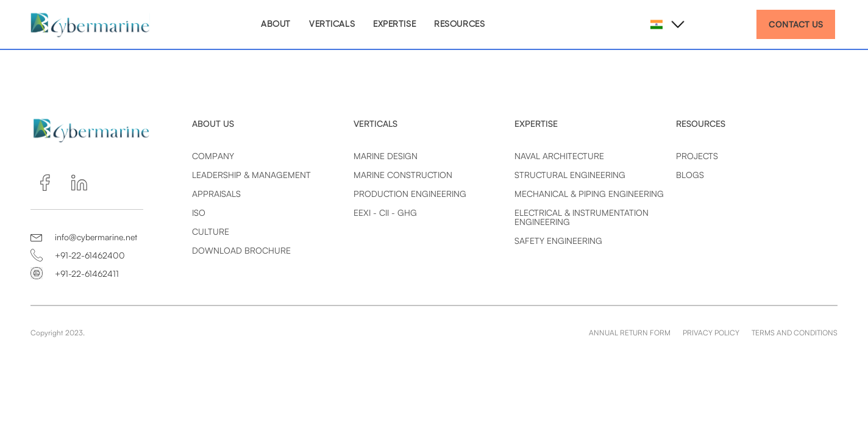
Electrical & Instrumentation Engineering (582, 217)
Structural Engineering (570, 175)
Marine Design (386, 156)
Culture (211, 231)
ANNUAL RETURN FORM (630, 333)
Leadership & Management (251, 175)
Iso (199, 212)
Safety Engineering (558, 241)
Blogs (690, 175)
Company (213, 156)
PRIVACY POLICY (711, 333)
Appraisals (216, 194)
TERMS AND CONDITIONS (795, 333)
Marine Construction (403, 175)
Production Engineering (410, 194)
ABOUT (276, 24)
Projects (697, 156)
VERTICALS (332, 24)
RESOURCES (459, 24)
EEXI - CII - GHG (385, 212)
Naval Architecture (559, 156)
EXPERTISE (394, 24)
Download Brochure (241, 250)
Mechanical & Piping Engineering (589, 194)
